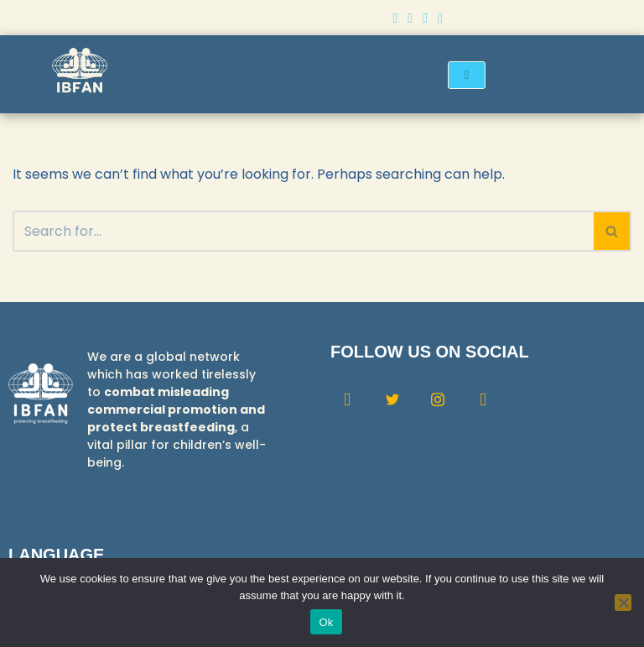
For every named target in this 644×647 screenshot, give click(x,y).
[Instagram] (425, 18)
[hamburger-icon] (467, 75)
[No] (623, 603)
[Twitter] (410, 18)
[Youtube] (440, 18)
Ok (326, 622)
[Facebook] (395, 18)
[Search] (303, 230)
